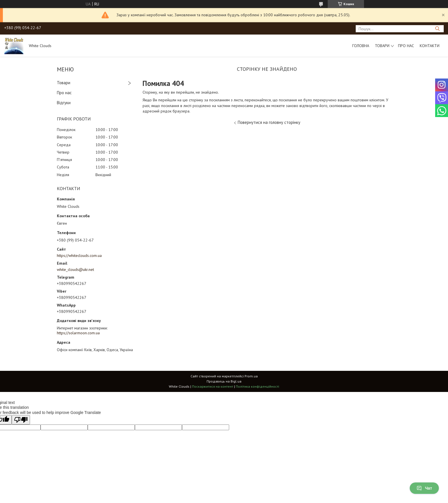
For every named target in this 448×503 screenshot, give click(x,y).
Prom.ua (251, 376)
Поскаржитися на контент (213, 386)
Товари (382, 46)
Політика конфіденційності (257, 386)
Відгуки (64, 103)
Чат (424, 488)
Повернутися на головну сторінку (269, 122)
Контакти (430, 46)
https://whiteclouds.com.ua (79, 255)
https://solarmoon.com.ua (78, 333)
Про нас (406, 46)
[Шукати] (437, 29)
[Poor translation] (21, 420)
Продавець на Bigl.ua (224, 381)
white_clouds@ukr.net (75, 269)
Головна (361, 46)
